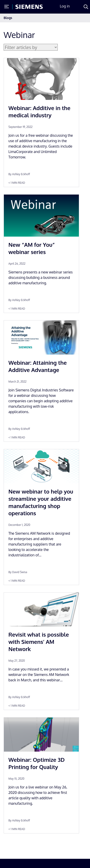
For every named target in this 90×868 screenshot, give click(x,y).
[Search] (86, 7)
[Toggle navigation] (82, 18)
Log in (65, 6)
